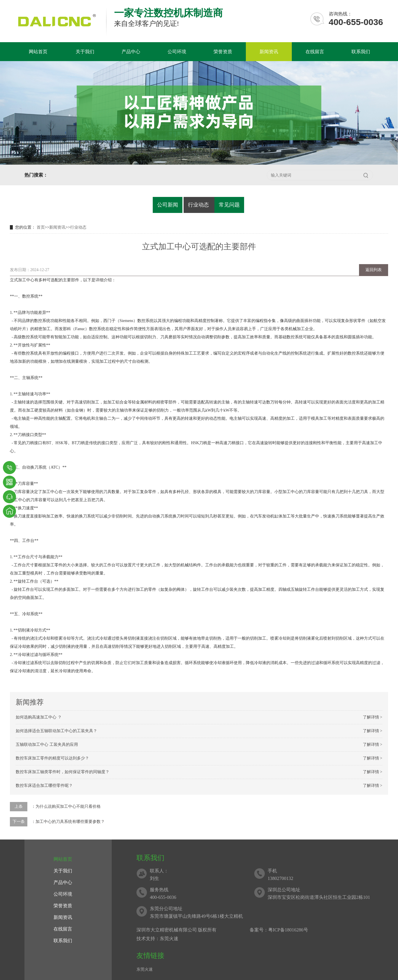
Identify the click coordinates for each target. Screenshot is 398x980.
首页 (41, 227)
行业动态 (198, 205)
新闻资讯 (269, 52)
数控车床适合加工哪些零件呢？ (44, 786)
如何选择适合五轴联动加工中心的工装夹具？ (56, 731)
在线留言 (315, 52)
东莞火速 (145, 969)
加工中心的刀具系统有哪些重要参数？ (70, 822)
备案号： (259, 930)
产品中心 (131, 52)
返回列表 (374, 270)
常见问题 (229, 205)
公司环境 (177, 52)
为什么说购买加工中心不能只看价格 (68, 806)
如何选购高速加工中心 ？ (39, 717)
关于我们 (85, 52)
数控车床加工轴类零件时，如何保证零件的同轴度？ (63, 772)
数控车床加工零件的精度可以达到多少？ (52, 758)
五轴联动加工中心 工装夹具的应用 (47, 745)
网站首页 (38, 52)
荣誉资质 (223, 52)
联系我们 (361, 52)
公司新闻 (168, 205)
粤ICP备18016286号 (288, 930)
